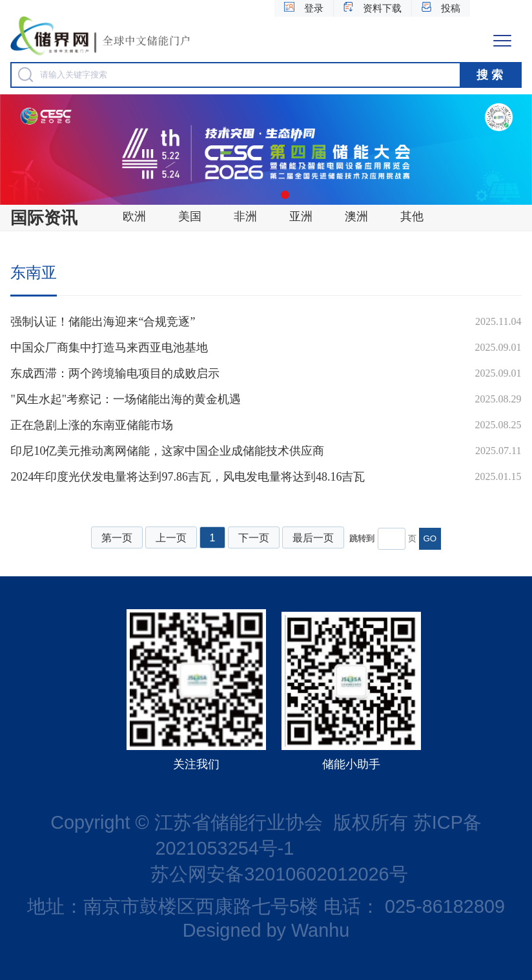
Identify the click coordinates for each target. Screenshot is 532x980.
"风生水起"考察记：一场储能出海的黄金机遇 (126, 399)
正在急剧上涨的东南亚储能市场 (92, 425)
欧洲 (134, 216)
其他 (412, 216)
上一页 (171, 538)
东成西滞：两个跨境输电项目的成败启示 (115, 373)
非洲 (245, 216)
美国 (190, 216)
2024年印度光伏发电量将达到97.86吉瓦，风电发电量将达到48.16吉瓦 (188, 477)
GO (430, 538)
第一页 (117, 538)
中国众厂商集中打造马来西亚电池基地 (109, 348)
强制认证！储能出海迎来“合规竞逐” (103, 322)
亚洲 (301, 216)
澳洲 (356, 216)
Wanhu (320, 930)
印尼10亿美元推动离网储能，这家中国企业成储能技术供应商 (167, 451)
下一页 (254, 538)
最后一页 (313, 538)
